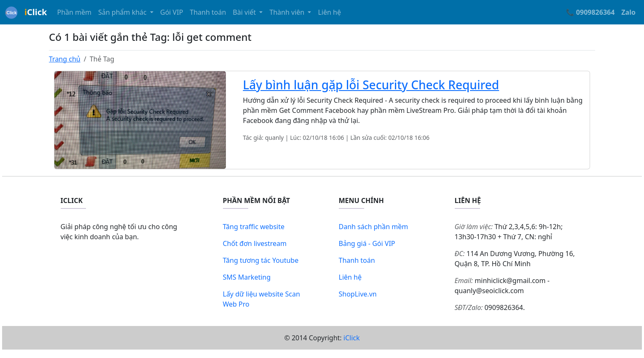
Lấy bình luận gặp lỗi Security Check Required (371, 85)
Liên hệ (329, 12)
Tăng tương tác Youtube (261, 260)
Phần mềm (74, 12)
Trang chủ (65, 59)
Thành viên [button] (288, 12)
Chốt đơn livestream (255, 243)
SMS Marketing (247, 277)
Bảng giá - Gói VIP (367, 243)
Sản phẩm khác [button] (123, 12)
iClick (352, 338)
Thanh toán (208, 12)
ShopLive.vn (358, 294)
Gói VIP (172, 12)
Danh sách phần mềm (374, 227)
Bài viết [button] (245, 12)
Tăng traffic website (254, 227)
